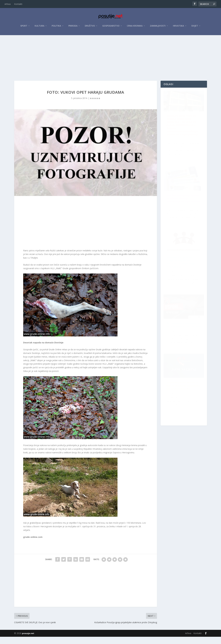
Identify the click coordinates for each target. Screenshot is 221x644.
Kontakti (18, 4)
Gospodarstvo (111, 27)
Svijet (195, 27)
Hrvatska (178, 27)
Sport (24, 27)
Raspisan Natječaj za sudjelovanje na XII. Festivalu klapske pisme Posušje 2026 (181, 208)
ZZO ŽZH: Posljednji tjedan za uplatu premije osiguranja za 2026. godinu (185, 337)
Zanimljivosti (158, 27)
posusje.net (28, 641)
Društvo (90, 27)
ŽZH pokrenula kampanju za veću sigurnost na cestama (184, 400)
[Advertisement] (111, 59)
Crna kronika (135, 27)
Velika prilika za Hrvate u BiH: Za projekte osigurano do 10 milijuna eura (182, 272)
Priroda (73, 27)
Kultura (39, 27)
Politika (56, 27)
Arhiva (8, 4)
